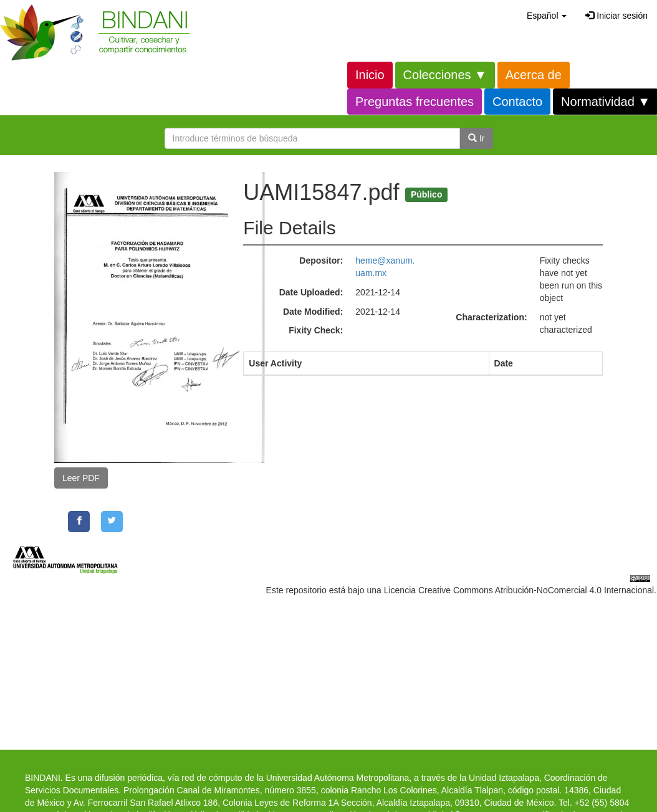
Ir (476, 138)
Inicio (370, 75)
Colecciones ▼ (445, 75)
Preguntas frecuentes (415, 102)
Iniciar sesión (616, 16)
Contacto (517, 102)
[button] (547, 16)
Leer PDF (81, 478)
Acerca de (534, 75)
